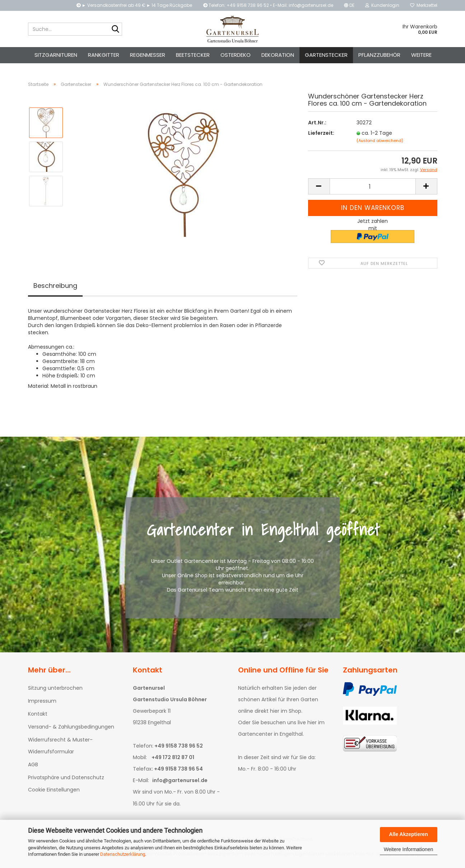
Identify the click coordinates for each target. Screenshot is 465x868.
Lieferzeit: (321, 135)
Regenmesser (148, 55)
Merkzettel (424, 5)
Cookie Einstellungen (54, 792)
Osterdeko (236, 55)
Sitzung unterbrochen (55, 690)
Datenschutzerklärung (123, 854)
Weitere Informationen (408, 849)
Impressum (42, 703)
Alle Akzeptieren (408, 834)
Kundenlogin (382, 5)
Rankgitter (104, 55)
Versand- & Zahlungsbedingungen (71, 729)
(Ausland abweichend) (380, 143)
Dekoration (278, 55)
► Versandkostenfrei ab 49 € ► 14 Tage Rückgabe (134, 5)
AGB (33, 767)
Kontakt (38, 716)
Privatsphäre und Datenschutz (66, 780)
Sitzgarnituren (56, 55)
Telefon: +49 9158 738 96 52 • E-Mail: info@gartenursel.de (268, 5)
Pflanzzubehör (379, 55)
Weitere (421, 55)
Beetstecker (193, 55)
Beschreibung (55, 288)
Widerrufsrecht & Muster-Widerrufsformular (60, 748)
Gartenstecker (326, 55)
